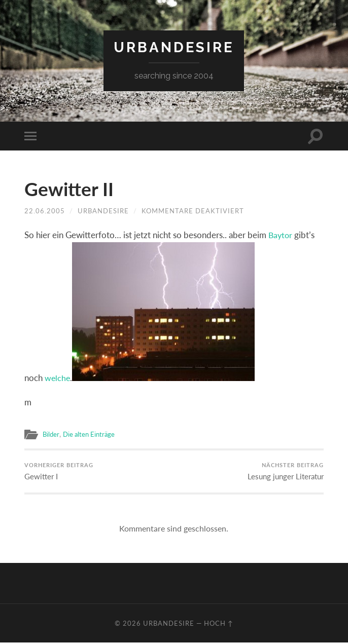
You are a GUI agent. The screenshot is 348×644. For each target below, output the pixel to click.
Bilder (51, 434)
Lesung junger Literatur (286, 472)
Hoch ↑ (219, 625)
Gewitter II (72, 188)
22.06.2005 (45, 211)
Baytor (281, 235)
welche (58, 378)
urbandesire (174, 47)
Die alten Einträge (91, 434)
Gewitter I (59, 472)
